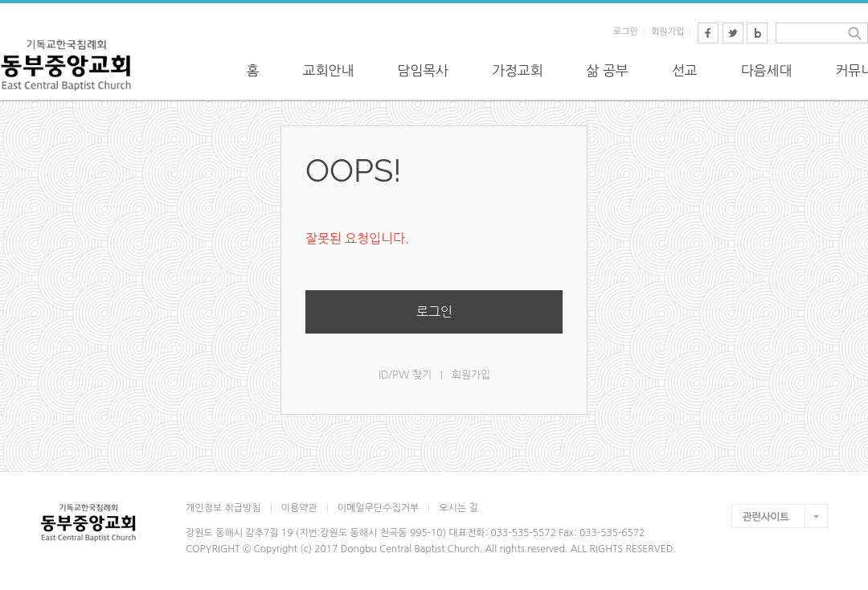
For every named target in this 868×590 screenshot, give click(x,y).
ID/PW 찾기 (405, 374)
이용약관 (299, 508)
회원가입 (667, 32)
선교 (685, 70)
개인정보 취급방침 (223, 508)
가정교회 (518, 70)
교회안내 (329, 70)
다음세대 (767, 70)
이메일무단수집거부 (379, 508)
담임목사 (423, 70)
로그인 (626, 32)
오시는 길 (458, 508)
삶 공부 (608, 70)
